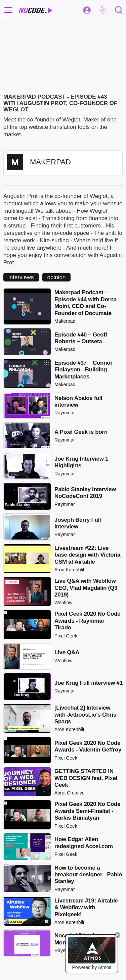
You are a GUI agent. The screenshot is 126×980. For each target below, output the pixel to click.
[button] (103, 10)
